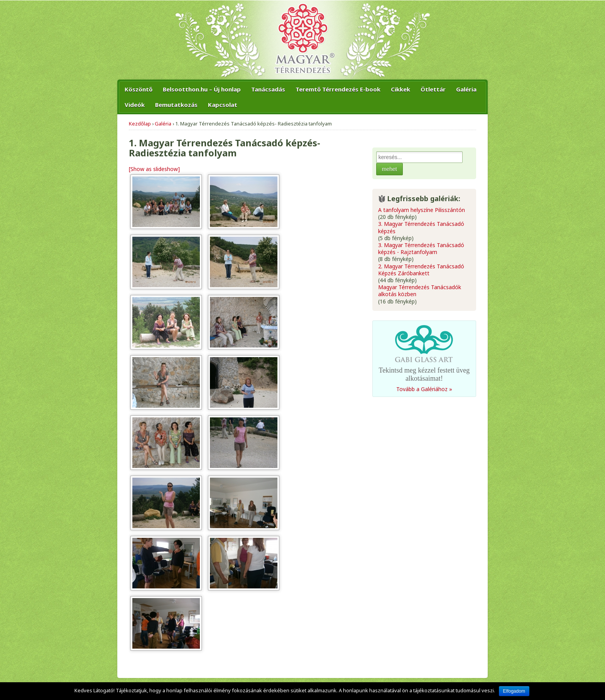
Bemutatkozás (176, 105)
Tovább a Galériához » (424, 389)
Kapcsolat (223, 105)
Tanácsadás (268, 89)
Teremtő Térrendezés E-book (338, 89)
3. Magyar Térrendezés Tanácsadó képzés (421, 227)
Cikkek (401, 89)
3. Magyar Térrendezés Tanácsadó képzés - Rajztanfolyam (421, 249)
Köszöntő (139, 89)
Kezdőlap (140, 124)
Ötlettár (433, 89)
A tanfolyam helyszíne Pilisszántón (422, 210)
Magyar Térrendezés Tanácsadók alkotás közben (420, 291)
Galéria (466, 89)
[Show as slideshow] (154, 169)
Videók (135, 105)
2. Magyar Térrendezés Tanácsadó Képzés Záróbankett (421, 270)
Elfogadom (514, 691)
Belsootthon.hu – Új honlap (202, 89)
